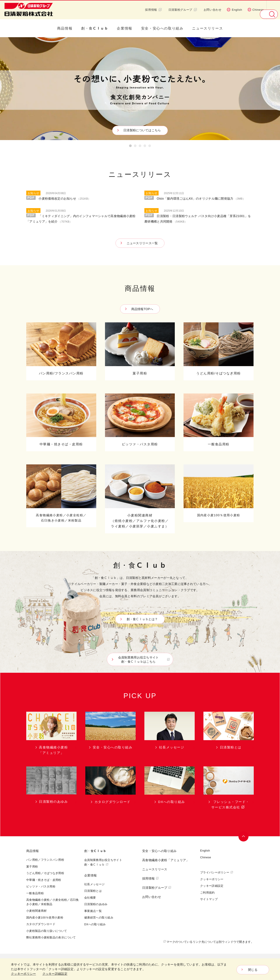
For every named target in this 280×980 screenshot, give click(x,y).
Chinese (256, 10)
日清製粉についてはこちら (141, 130)
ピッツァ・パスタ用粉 (41, 886)
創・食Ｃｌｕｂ (95, 28)
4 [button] (145, 147)
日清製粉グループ (183, 10)
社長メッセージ (94, 884)
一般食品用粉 (35, 893)
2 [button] (135, 147)
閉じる (253, 970)
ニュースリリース (207, 28)
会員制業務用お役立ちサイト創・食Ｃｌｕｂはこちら (141, 659)
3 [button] (140, 147)
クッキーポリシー (212, 879)
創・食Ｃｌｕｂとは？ (141, 619)
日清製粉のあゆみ (96, 904)
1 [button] (130, 147)
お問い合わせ (213, 10)
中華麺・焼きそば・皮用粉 (44, 880)
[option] (140, 89)
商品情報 (65, 28)
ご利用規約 (207, 892)
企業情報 (124, 28)
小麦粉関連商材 (36, 911)
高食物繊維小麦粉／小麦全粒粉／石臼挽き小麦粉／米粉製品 (52, 902)
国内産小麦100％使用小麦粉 (45, 917)
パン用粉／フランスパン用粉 (45, 860)
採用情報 (153, 10)
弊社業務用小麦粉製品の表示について (51, 937)
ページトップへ (244, 836)
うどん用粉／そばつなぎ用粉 (45, 873)
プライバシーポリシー (215, 872)
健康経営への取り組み (99, 917)
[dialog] (140, 969)
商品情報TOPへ (142, 309)
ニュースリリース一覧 (142, 243)
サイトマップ (209, 899)
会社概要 (90, 897)
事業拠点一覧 (93, 911)
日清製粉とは (93, 891)
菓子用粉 (32, 866)
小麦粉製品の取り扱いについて (47, 931)
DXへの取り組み (95, 924)
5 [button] (150, 147)
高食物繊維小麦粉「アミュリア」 (166, 860)
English (234, 10)
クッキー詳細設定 (212, 886)
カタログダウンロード (41, 924)
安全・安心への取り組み (162, 28)
